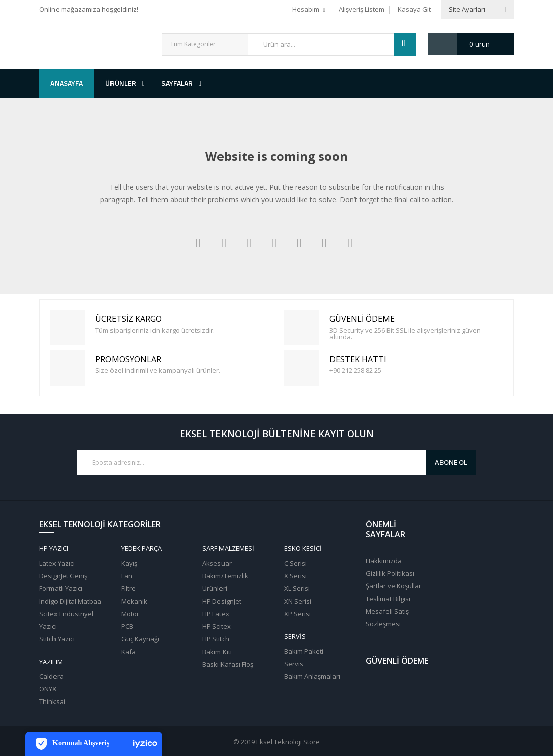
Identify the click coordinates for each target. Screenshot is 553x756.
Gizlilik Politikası (390, 573)
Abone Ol (451, 462)
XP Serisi (297, 614)
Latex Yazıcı (57, 563)
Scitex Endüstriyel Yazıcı (66, 620)
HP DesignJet (222, 601)
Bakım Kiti (217, 652)
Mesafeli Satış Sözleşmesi (387, 617)
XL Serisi (297, 588)
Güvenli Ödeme (303, 328)
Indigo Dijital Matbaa (70, 601)
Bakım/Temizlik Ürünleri (225, 582)
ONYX (48, 689)
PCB (127, 626)
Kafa (128, 652)
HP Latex (216, 614)
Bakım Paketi (304, 651)
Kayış (129, 563)
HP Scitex (216, 626)
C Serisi (295, 563)
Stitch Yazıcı (57, 639)
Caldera (51, 676)
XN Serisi (298, 601)
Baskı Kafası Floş (228, 664)
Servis (294, 664)
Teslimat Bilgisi (388, 599)
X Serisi (295, 576)
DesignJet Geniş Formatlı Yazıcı (63, 582)
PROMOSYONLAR (69, 368)
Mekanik (134, 601)
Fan (127, 576)
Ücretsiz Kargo (69, 328)
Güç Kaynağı (140, 639)
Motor (130, 614)
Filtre (128, 588)
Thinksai (52, 701)
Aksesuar (217, 563)
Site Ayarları (467, 9)
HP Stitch (216, 639)
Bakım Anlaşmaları (312, 676)
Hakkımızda (384, 561)
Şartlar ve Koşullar (394, 586)
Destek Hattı (303, 368)
